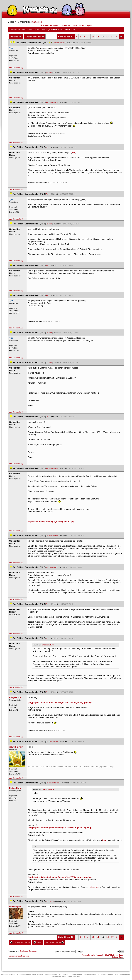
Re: (47, 147)
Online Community (122, 974)
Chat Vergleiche (57, 976)
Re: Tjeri (49, 73)
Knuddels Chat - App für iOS (57, 974)
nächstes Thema (55, 942)
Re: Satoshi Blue (59, 43)
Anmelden (37, 22)
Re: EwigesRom (52, 742)
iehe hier (95, 887)
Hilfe (75, 25)
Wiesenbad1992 (48, 645)
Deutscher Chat (9, 974)
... (88, 37)
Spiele (103, 974)
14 (98, 37)
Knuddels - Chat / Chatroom (107, 955)
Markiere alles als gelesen (19, 956)
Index (38, 942)
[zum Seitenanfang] (16, 68)
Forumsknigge (85, 25)
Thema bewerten (35, 37)
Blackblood (24, 951)
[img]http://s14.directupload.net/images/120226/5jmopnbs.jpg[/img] (60, 877)
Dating (110, 974)
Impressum (70, 976)
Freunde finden (76, 974)
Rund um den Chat (36, 29)
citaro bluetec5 (48, 789)
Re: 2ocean (50, 901)
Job (78, 976)
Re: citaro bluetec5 (53, 783)
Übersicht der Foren (49, 25)
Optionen (16, 37)
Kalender (66, 25)
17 (112, 37)
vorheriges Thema (20, 942)
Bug (48, 29)
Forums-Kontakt (88, 955)
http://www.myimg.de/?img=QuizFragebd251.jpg (51, 522)
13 (93, 37)
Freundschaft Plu (92, 974)
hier (104, 840)
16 (108, 37)
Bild (74, 152)
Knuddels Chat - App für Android (30, 974)
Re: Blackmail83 (52, 102)
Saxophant (33, 951)
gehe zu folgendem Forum (65, 952)
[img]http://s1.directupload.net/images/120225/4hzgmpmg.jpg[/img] (60, 702)
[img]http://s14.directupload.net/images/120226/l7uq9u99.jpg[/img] (60, 828)
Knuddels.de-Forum (18, 29)
